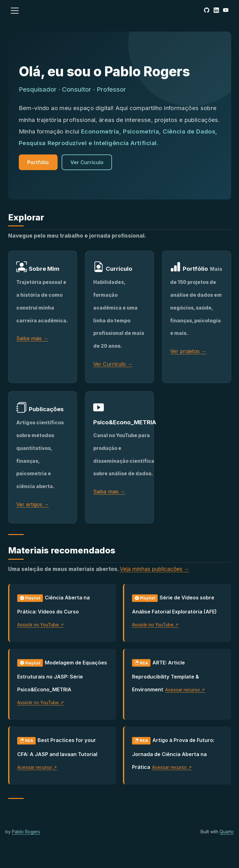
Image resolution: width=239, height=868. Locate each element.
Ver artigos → (33, 504)
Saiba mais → (32, 338)
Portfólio (38, 162)
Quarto (227, 832)
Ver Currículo (87, 162)
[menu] (15, 11)
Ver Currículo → (113, 364)
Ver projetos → (188, 351)
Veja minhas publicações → (155, 569)
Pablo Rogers (26, 832)
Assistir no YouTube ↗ (41, 625)
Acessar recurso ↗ (185, 690)
